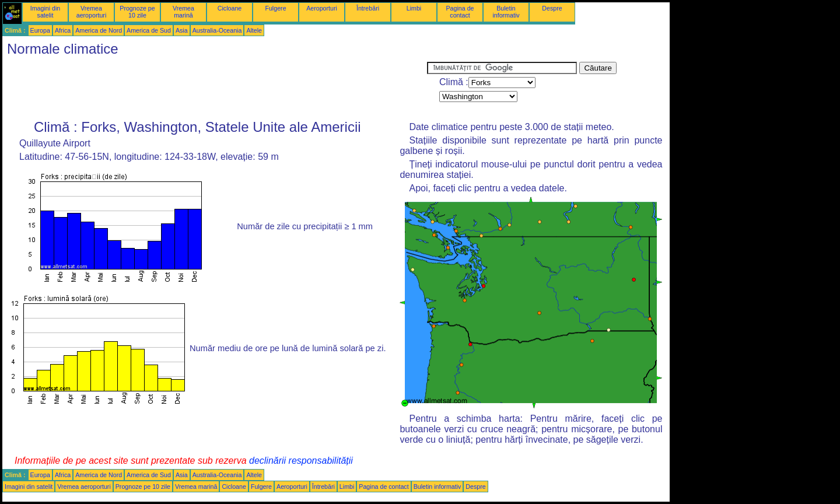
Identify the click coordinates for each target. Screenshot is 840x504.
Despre (552, 8)
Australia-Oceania (217, 30)
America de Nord (99, 30)
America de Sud (149, 30)
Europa (40, 30)
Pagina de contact (460, 12)
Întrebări (368, 8)
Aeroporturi (322, 8)
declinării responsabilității (301, 461)
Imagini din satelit (45, 12)
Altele (254, 30)
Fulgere (275, 8)
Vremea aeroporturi (92, 12)
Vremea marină (183, 12)
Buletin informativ (506, 12)
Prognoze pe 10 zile (137, 12)
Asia (182, 30)
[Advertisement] (215, 88)
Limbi (414, 8)
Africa (63, 30)
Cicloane (230, 8)
